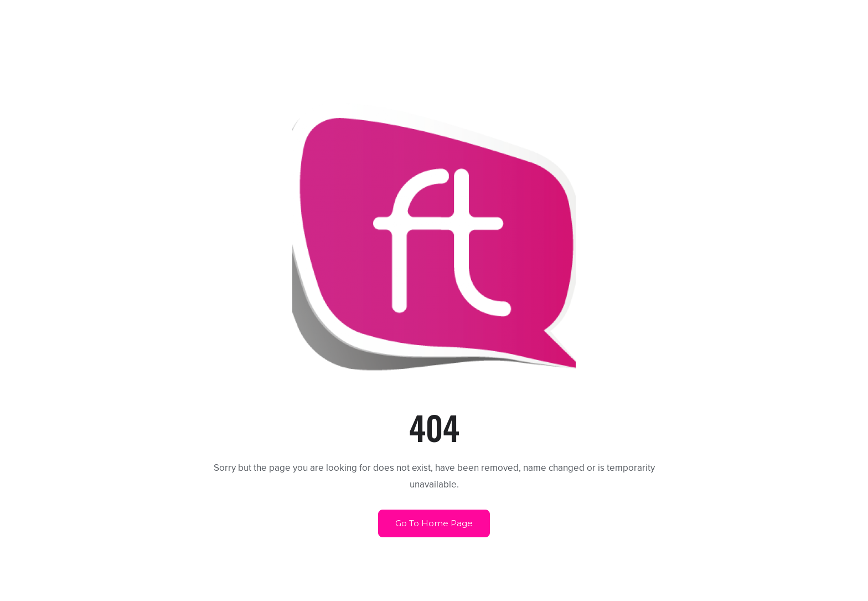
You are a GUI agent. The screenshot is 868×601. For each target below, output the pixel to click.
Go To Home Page (434, 523)
